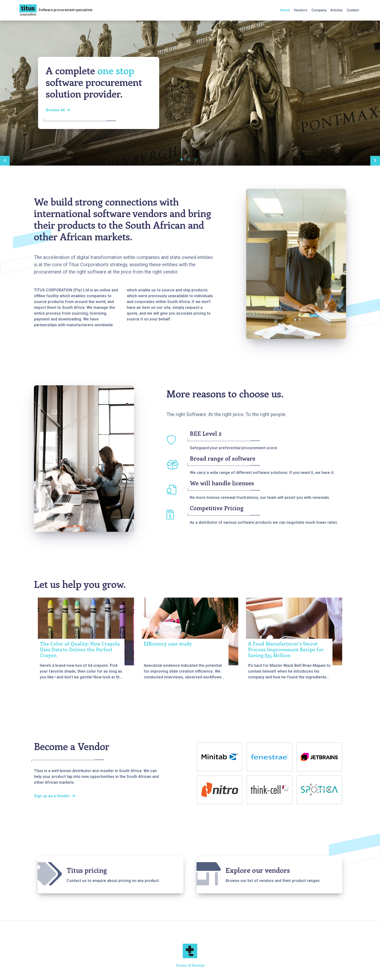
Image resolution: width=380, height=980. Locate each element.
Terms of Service (190, 966)
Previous (5, 161)
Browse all (55, 110)
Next (375, 161)
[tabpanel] (190, 93)
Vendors (301, 10)
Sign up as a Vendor (52, 796)
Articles (336, 10)
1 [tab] (182, 160)
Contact (353, 10)
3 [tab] (196, 160)
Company (319, 10)
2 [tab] (189, 160)
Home (285, 10)
